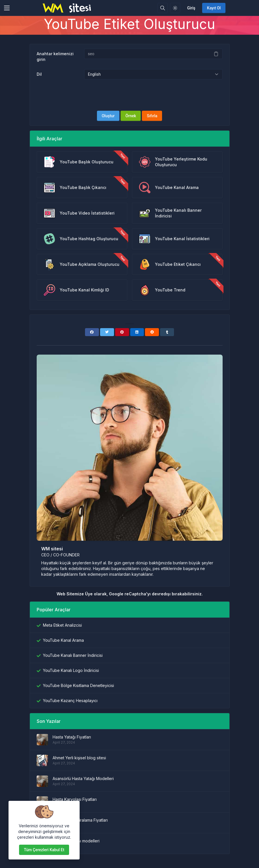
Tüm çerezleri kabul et (44, 850)
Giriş (191, 8)
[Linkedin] (137, 332)
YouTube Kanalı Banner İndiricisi (73, 655)
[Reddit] (152, 332)
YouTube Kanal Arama (63, 640)
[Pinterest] (122, 332)
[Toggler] (7, 8)
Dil (39, 74)
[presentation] (130, 95)
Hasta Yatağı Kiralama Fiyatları (80, 820)
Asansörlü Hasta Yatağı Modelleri (83, 778)
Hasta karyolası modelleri (76, 841)
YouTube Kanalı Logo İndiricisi (71, 670)
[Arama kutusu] (163, 8)
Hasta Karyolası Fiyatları (75, 799)
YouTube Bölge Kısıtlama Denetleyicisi (78, 685)
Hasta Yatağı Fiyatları (72, 737)
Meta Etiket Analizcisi (62, 625)
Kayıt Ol (214, 8)
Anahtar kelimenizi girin (55, 56)
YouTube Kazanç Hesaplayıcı (70, 701)
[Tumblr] (167, 332)
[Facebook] (92, 332)
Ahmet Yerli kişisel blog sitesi (79, 758)
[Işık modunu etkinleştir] (175, 8)
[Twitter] (107, 332)
